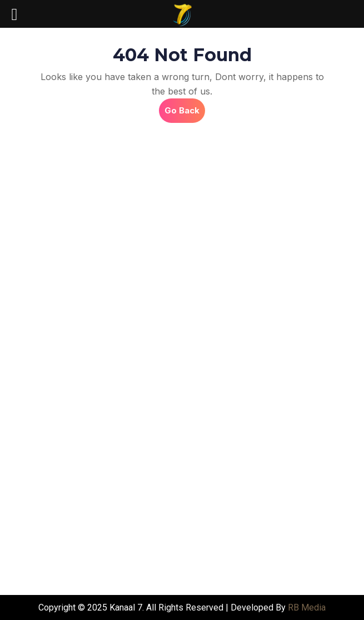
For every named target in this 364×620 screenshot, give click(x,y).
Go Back (185, 107)
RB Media (307, 607)
